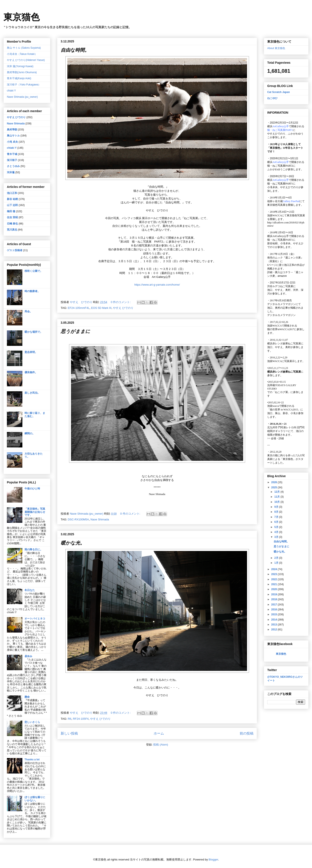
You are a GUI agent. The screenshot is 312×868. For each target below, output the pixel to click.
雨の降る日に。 (34, 549)
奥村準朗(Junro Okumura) (22, 72)
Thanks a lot (32, 760)
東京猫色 (22, 17)
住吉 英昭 (12, 217)
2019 (275, 594)
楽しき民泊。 (32, 393)
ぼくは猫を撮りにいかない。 (35, 799)
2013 (275, 625)
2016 (275, 610)
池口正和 (12, 193)
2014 (275, 620)
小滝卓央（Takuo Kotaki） (22, 54)
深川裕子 (12, 160)
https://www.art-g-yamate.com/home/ (157, 285)
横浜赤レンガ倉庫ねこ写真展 (284, 343)
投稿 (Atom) (161, 745)
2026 (275, 482)
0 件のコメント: (121, 302)
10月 (277, 502)
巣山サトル (13, 136)
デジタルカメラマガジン (281, 315)
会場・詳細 (276, 438)
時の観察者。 (32, 291)
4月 (277, 532)
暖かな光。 (73, 543)
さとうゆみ (13, 166)
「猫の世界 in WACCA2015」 (284, 410)
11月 (277, 497)
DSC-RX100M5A (78, 519)
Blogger (213, 859)
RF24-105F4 (81, 719)
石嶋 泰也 (12, 224)
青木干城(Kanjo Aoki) (19, 78)
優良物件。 (31, 372)
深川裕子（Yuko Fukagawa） (24, 85)
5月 (277, 527)
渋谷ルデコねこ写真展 (280, 286)
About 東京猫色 (276, 48)
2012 (275, 630)
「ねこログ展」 (281, 392)
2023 (275, 574)
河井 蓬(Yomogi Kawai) (20, 66)
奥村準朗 (12, 130)
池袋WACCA (274, 215)
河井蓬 (11, 172)
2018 (275, 599)
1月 (277, 563)
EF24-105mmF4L (79, 308)
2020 (275, 589)
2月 (277, 558)
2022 (275, 579)
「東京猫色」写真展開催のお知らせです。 (35, 512)
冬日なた (30, 590)
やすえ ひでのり (123, 308)
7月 (277, 517)
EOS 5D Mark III (101, 308)
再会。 (28, 311)
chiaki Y (11, 91)
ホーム (159, 733)
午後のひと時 (32, 489)
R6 (70, 719)
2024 (275, 569)
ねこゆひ (272, 98)
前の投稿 (247, 733)
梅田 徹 (11, 211)
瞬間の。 (30, 433)
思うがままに (75, 331)
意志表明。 (31, 352)
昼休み (28, 656)
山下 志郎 (12, 205)
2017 (275, 605)
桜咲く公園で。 (34, 271)
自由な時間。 (75, 50)
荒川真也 (12, 230)
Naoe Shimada (100, 519)
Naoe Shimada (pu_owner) (22, 97)
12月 (277, 492)
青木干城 (12, 154)
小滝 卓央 (12, 142)
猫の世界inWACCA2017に (282, 329)
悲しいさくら (32, 722)
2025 (275, 487)
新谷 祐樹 (12, 199)
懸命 (27, 697)
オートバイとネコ (35, 619)
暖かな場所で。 (34, 332)
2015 (275, 614)
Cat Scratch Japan (279, 92)
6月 (277, 522)
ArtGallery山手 (281, 236)
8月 (277, 512)
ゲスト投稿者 (15, 250)
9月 (277, 507)
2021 (275, 584)
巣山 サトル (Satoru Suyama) (24, 48)
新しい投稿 (69, 733)
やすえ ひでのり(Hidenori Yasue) (26, 60)
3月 (277, 537)
